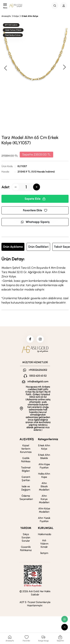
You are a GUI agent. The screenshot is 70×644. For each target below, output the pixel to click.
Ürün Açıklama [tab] (13, 247)
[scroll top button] (65, 627)
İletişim (44, 553)
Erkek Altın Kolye (30, 16)
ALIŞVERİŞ (27, 439)
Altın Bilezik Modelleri (44, 486)
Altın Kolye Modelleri (44, 510)
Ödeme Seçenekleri (26, 497)
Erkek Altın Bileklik (44, 457)
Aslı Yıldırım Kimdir (44, 544)
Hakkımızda (44, 534)
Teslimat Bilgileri (26, 469)
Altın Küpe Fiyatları (44, 466)
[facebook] (30, 339)
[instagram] (40, 339)
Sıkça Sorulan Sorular (26, 538)
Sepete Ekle (35, 199)
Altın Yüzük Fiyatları (44, 520)
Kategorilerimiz (48, 439)
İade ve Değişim (26, 488)
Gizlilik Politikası (26, 460)
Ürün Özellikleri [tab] (38, 247)
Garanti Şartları (26, 479)
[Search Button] (55, 6)
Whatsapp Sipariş (35, 222)
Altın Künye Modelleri (44, 499)
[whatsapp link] (65, 619)
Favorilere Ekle (35, 210)
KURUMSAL (46, 528)
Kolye (16, 16)
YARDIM (26, 528)
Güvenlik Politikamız (26, 549)
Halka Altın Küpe (44, 475)
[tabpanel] (35, 281)
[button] (64, 67)
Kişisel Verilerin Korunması (26, 449)
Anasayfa (6, 16)
